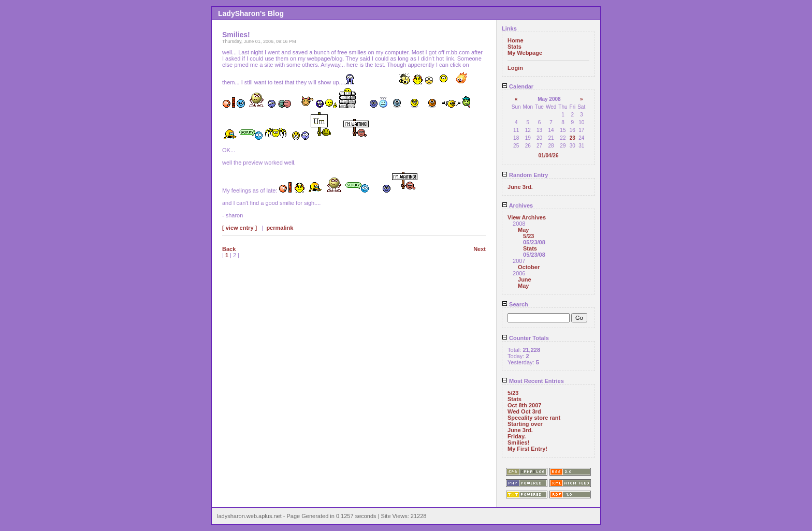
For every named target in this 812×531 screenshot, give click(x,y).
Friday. (517, 436)
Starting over (525, 424)
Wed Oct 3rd (524, 411)
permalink (280, 228)
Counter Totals (525, 338)
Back (229, 249)
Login (515, 68)
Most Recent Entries (533, 381)
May (523, 230)
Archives (517, 205)
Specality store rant (534, 418)
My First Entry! (527, 449)
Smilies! (518, 443)
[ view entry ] (240, 228)
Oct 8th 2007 (524, 405)
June (525, 279)
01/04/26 (549, 156)
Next (480, 249)
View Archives (527, 217)
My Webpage (525, 53)
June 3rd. (520, 187)
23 (572, 138)
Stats (514, 47)
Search (515, 304)
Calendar (518, 86)
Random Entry (525, 175)
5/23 (528, 236)
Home (516, 40)
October (529, 267)
